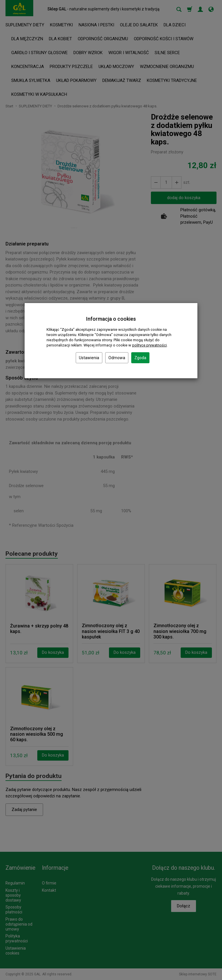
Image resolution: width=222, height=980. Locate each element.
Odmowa (117, 358)
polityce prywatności (149, 345)
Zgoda (140, 358)
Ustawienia (89, 358)
